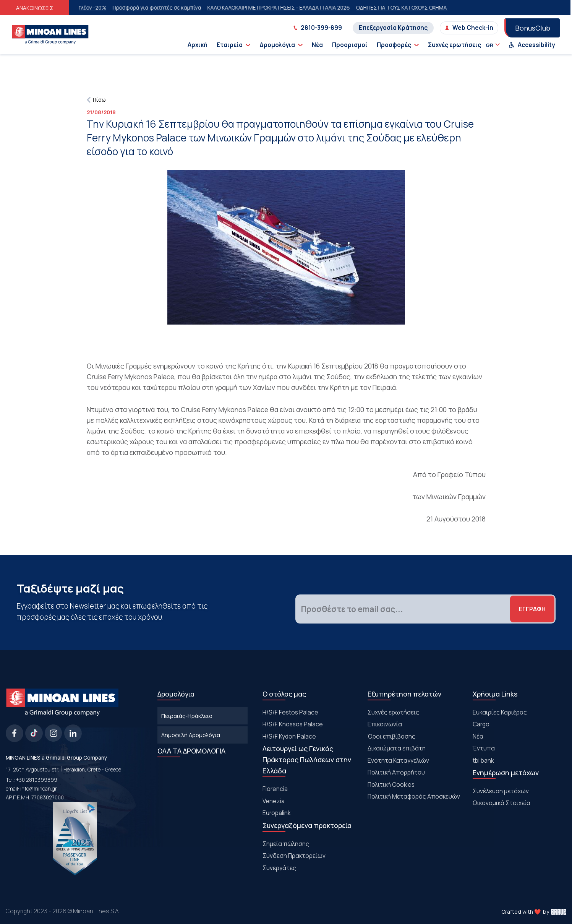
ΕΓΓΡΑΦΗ (532, 609)
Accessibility (532, 45)
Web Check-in (469, 28)
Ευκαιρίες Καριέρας (500, 712)
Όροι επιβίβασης (391, 736)
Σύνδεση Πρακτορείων (294, 856)
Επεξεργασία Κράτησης (393, 28)
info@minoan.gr (39, 789)
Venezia (274, 801)
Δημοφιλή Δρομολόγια (191, 735)
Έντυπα (484, 748)
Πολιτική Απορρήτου (396, 772)
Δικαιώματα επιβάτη (397, 748)
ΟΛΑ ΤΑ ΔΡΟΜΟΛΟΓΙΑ (191, 751)
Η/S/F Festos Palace (290, 712)
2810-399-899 (318, 28)
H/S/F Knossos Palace (293, 724)
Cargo (481, 724)
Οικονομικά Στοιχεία (502, 803)
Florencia (275, 789)
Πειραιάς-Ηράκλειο (187, 716)
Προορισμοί (350, 45)
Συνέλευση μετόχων (501, 791)
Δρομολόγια (281, 45)
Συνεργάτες (279, 868)
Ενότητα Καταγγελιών (398, 760)
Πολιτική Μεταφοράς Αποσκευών (414, 796)
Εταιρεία (233, 45)
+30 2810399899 (37, 780)
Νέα (317, 45)
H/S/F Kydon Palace (289, 736)
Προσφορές (398, 45)
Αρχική (198, 45)
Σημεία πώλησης (286, 844)
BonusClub (533, 28)
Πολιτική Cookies (391, 784)
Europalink (276, 813)
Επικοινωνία (385, 724)
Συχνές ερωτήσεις (455, 45)
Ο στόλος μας (284, 694)
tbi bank (483, 760)
